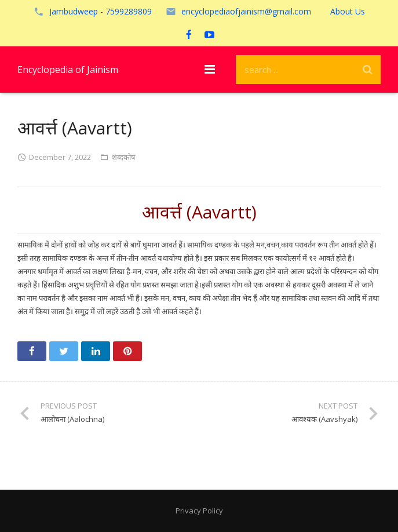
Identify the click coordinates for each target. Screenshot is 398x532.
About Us (348, 11)
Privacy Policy (199, 511)
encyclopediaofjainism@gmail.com (246, 11)
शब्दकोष (124, 157)
